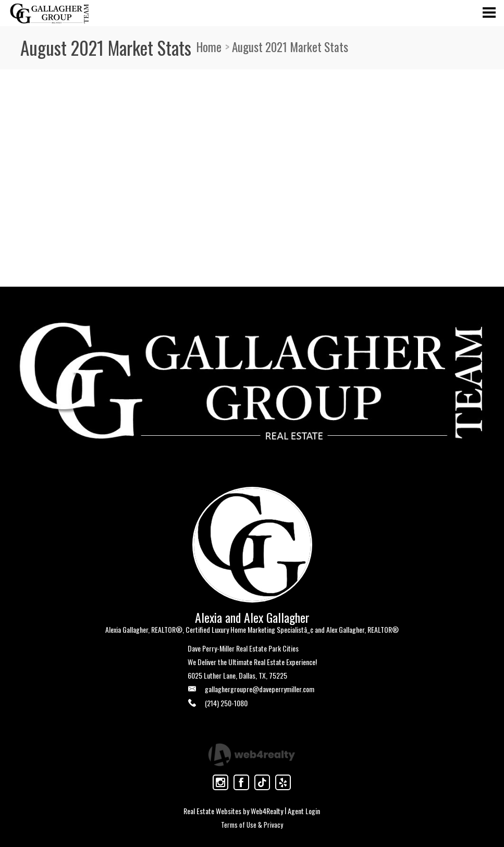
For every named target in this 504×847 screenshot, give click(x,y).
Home (209, 47)
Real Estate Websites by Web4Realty (233, 811)
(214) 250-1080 (226, 703)
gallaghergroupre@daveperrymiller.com (260, 689)
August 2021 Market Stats (290, 47)
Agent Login (304, 811)
